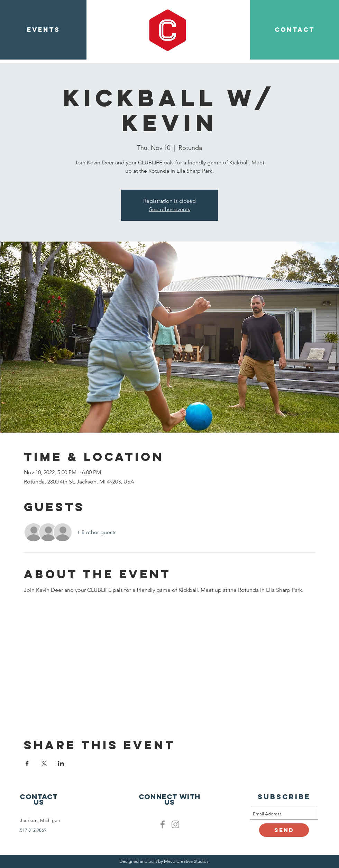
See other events (170, 209)
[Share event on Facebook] (27, 763)
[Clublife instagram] (175, 824)
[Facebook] (163, 824)
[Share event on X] (44, 763)
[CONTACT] (295, 30)
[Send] (284, 830)
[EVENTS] (43, 30)
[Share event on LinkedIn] (61, 763)
